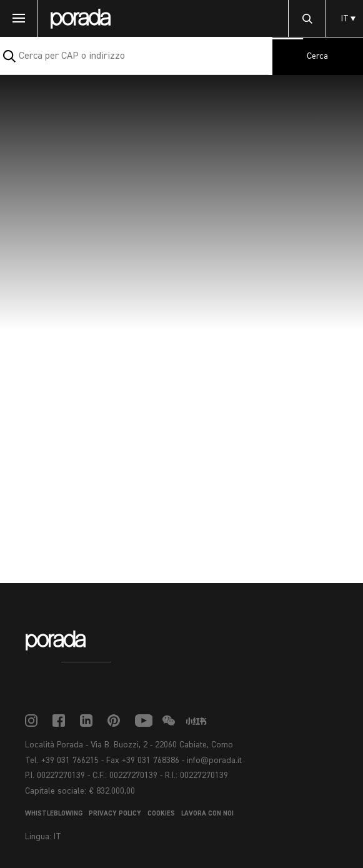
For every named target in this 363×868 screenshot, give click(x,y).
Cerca (317, 56)
